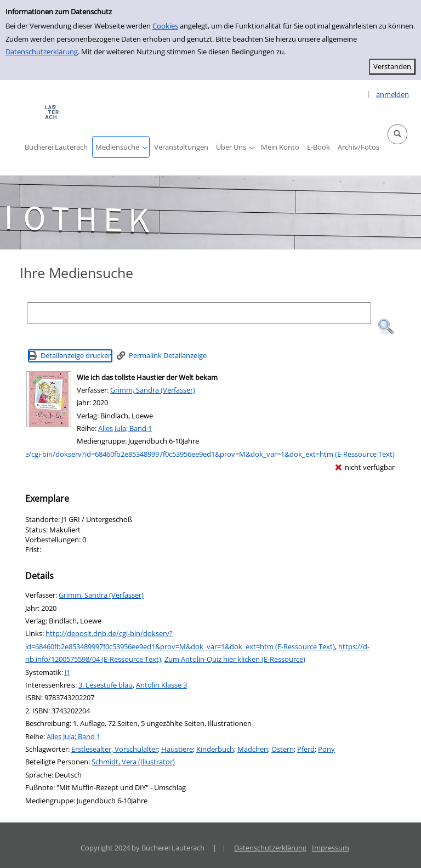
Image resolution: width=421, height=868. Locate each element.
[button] (397, 134)
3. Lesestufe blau (106, 685)
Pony (326, 749)
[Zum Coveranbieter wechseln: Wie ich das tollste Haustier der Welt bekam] (49, 399)
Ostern (283, 749)
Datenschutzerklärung (42, 52)
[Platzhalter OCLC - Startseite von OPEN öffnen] (52, 112)
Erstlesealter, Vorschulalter (115, 749)
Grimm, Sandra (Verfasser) (153, 390)
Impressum (331, 848)
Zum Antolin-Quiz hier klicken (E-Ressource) (235, 659)
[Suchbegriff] (199, 313)
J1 (67, 672)
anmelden (392, 94)
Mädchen (253, 749)
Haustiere (177, 749)
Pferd (306, 749)
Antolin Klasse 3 (161, 685)
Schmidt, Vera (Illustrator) (133, 762)
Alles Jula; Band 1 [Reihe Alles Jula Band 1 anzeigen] (125, 428)
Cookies (165, 26)
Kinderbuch (215, 749)
